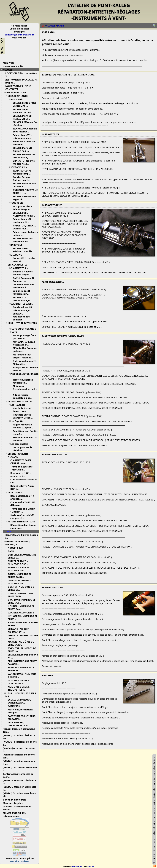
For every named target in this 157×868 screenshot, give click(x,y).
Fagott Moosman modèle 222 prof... (24, 426)
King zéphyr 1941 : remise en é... (20, 475)
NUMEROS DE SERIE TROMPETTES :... (19, 688)
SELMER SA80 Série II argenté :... (24, 198)
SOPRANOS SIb (20, 167)
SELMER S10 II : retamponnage (23, 299)
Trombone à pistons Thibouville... (21, 468)
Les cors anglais (20, 444)
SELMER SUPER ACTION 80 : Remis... (25, 214)
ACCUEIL (9, 70)
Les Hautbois (19, 405)
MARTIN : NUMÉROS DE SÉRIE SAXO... (21, 643)
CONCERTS (15, 706)
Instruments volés (13, 66)
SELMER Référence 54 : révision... (25, 124)
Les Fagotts (18, 421)
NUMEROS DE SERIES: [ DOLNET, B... (18, 543)
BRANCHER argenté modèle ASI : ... (24, 162)
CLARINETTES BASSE (23, 304)
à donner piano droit (16, 800)
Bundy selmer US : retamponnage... (23, 309)
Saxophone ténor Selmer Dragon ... (24, 208)
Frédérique (76, 867)
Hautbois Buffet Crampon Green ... (24, 416)
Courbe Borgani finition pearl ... (23, 179)
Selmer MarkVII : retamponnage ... (24, 137)
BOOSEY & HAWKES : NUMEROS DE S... (19, 569)
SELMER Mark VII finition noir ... (22, 149)
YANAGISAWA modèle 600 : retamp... (25, 130)
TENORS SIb (18, 203)
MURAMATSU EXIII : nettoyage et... (24, 343)
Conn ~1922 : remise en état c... (24, 260)
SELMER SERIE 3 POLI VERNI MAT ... (24, 104)
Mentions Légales (14, 803)
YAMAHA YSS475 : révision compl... (23, 172)
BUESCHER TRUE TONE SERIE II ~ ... (25, 191)
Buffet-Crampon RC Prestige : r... (24, 279)
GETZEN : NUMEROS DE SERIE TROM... (21, 595)
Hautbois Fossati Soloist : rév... (22, 410)
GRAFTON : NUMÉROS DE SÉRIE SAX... (22, 601)
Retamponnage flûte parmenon (24, 337)
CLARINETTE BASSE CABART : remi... (21, 462)
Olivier (90, 867)
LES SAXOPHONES (19, 96)
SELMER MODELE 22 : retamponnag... (14, 814)
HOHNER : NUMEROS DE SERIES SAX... (21, 608)
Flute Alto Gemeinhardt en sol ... (25, 389)
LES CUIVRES (16, 492)
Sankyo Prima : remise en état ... (25, 369)
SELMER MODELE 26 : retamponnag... (24, 156)
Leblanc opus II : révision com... (22, 292)
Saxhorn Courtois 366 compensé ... (22, 517)
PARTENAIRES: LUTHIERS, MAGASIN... (22, 718)
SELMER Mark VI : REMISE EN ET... (23, 117)
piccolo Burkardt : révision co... (23, 381)
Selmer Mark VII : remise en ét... (23, 221)
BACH (12, 551)
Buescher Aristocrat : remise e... (25, 143)
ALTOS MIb (18, 99)
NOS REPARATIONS (17, 93)
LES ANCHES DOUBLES (21, 401)
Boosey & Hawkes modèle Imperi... (23, 273)
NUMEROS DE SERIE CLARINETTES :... (19, 682)
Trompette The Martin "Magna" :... (23, 510)
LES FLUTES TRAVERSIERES (22, 324)
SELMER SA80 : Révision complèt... (25, 250)
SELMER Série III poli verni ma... (24, 185)
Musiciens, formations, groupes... (21, 711)
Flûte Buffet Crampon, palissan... (25, 350)
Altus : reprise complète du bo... (24, 396)
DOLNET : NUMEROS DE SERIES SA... (21, 588)
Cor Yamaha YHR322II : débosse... (23, 504)
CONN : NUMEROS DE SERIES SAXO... (20, 575)
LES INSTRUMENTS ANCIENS (18, 455)
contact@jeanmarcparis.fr (19, 35)
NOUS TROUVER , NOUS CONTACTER (18, 88)
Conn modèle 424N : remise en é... (24, 286)
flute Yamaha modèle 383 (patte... (25, 363)
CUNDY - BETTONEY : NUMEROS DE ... (19, 582)
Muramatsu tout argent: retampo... (24, 356)
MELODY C (17, 255)
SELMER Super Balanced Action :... (25, 111)
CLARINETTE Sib (20, 268)
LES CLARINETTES (19, 265)
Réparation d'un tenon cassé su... (23, 527)
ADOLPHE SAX (17, 548)
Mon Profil (9, 63)
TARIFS (10, 531)
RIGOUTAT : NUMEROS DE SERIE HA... (22, 650)
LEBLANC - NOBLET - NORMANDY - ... (19, 630)
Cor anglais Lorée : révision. (23, 449)
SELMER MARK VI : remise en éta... (23, 240)
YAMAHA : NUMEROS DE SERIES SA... (21, 669)
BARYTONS (18, 245)
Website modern (19, 861)
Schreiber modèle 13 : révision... (25, 439)
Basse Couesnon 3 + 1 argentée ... (22, 497)
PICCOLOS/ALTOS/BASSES (24, 375)
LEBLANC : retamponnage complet (21, 317)
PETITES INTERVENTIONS (23, 522)
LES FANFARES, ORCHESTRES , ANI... (20, 724)
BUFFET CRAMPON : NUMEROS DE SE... (19, 563)
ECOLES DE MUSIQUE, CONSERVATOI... (20, 701)
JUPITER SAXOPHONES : (22, 613)
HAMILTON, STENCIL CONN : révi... (24, 227)
